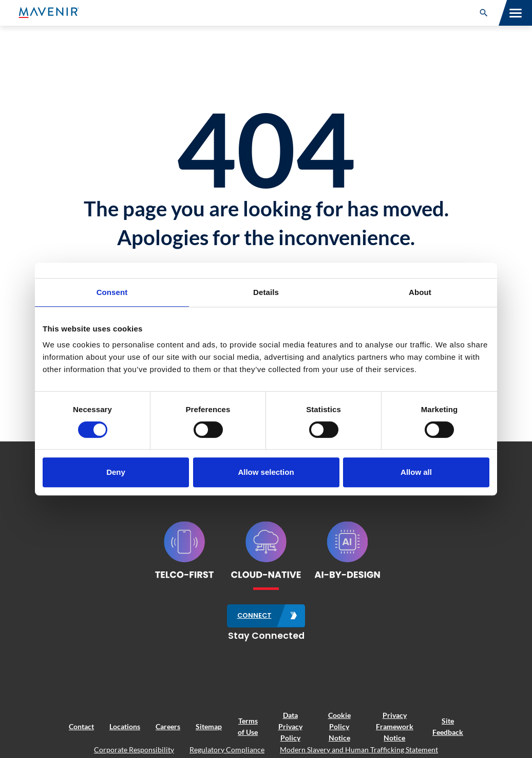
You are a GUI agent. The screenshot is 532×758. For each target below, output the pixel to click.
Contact (81, 726)
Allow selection (266, 472)
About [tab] (420, 292)
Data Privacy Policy (290, 727)
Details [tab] (266, 292)
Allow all (416, 472)
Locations (125, 726)
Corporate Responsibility (134, 750)
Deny (116, 472)
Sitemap (209, 726)
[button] (484, 13)
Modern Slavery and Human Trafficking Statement (359, 750)
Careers (168, 726)
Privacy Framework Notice (395, 727)
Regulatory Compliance (227, 750)
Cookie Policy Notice (339, 727)
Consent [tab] (112, 292)
